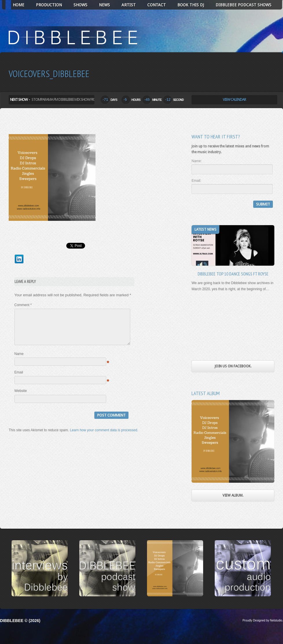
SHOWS (80, 5)
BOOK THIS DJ (191, 5)
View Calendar (234, 100)
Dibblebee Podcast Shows (244, 5)
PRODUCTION (49, 5)
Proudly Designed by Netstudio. (263, 620)
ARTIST (129, 5)
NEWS (104, 5)
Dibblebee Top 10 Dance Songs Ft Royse (233, 274)
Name (19, 361)
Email (19, 379)
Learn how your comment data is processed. (104, 437)
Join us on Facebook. (233, 366)
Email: (196, 181)
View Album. (233, 495)
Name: (197, 161)
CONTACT (157, 5)
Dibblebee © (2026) (20, 621)
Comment (23, 305)
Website (21, 398)
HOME (19, 5)
